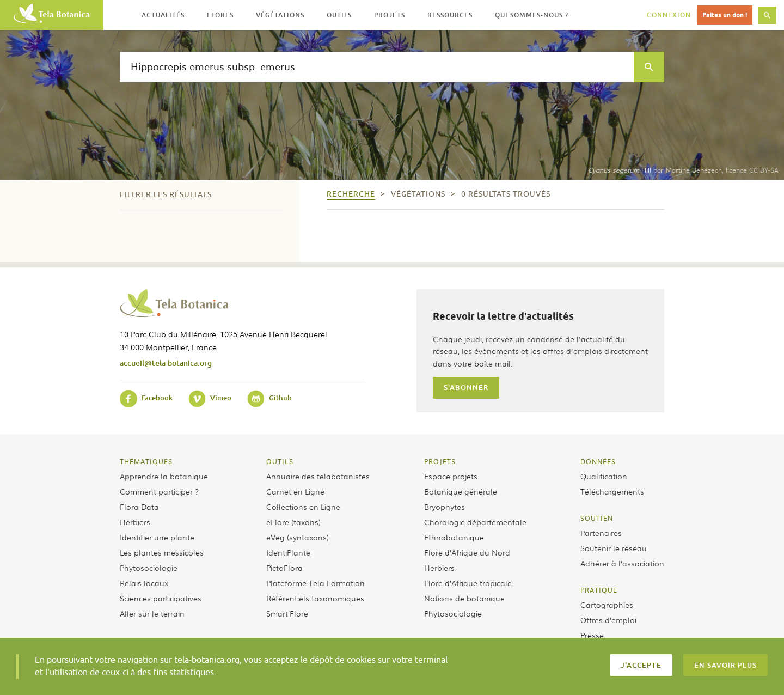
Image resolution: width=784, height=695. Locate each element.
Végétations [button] (280, 15)
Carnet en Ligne (295, 491)
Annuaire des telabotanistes (318, 476)
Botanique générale (461, 491)
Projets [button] (390, 15)
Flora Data (139, 507)
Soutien (597, 518)
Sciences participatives (161, 598)
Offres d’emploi (608, 620)
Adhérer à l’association (622, 563)
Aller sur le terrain (152, 613)
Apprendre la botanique (164, 476)
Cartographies (607, 605)
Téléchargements (612, 491)
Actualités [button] (163, 15)
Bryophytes (445, 507)
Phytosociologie (149, 568)
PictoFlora (284, 568)
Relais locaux (144, 583)
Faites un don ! (725, 15)
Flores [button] (220, 15)
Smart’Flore (287, 613)
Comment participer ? (159, 491)
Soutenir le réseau (614, 548)
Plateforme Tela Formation (316, 583)
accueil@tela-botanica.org (166, 363)
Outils (280, 461)
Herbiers (135, 522)
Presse (592, 635)
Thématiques (146, 461)
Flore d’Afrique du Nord (467, 552)
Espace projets (451, 476)
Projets (440, 461)
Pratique (599, 590)
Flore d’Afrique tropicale (468, 583)
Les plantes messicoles (162, 552)
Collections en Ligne (303, 507)
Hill (620, 170)
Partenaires (601, 533)
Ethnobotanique (454, 537)
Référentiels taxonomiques (315, 598)
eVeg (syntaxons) (298, 537)
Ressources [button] (450, 15)
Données (598, 461)
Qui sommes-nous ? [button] (532, 15)
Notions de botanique (464, 598)
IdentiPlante (288, 552)
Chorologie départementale (475, 522)
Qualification (604, 476)
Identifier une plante (157, 537)
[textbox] (377, 67)
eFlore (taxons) (293, 522)
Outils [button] (339, 15)
